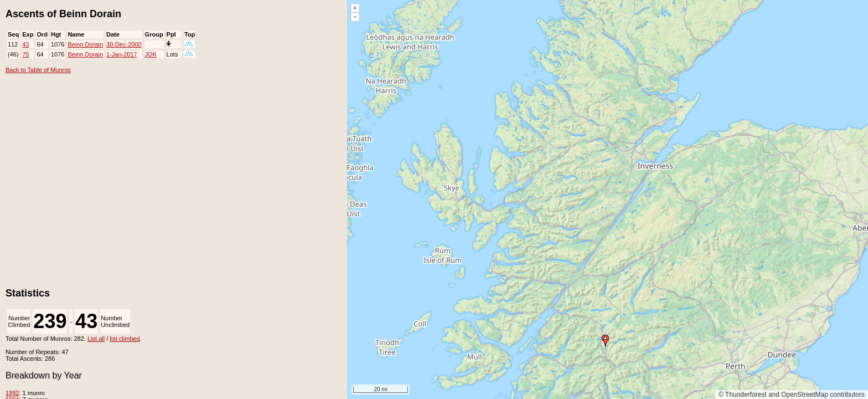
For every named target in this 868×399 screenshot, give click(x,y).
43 (25, 44)
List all (96, 339)
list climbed (125, 339)
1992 (12, 393)
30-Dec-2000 (124, 44)
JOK (151, 54)
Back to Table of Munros (38, 70)
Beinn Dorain (85, 44)
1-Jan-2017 (122, 54)
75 (25, 54)
